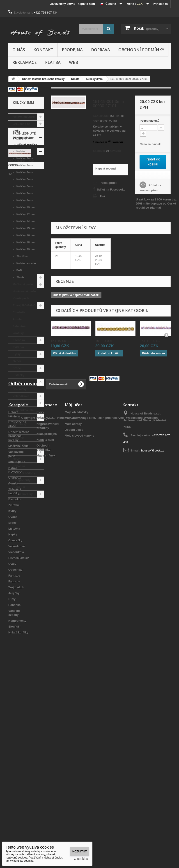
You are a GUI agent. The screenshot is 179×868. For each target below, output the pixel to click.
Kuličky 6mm (24, 186)
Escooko (19, 340)
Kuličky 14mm (25, 221)
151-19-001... (61, 341)
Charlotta (19, 312)
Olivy (16, 459)
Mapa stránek (46, 654)
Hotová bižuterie (24, 117)
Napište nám (45, 638)
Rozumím (80, 851)
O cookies (81, 859)
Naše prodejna (47, 632)
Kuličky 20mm (25, 249)
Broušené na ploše (22, 127)
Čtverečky (20, 389)
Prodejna (72, 50)
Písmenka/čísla (23, 410)
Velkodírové (21, 396)
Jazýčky (18, 452)
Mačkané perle (23, 284)
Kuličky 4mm (24, 172)
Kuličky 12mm (25, 214)
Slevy (40, 611)
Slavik (20, 277)
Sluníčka (22, 256)
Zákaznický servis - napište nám (73, 4)
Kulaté (20, 151)
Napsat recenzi (106, 169)
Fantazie (18, 431)
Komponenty (22, 480)
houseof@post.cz (153, 649)
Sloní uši (19, 487)
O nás (19, 50)
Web (73, 62)
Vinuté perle (21, 298)
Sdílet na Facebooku (111, 190)
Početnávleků (149, 121)
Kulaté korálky (23, 494)
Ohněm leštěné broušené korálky (25, 141)
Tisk (103, 196)
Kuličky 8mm (24, 200)
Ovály (17, 417)
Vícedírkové (21, 403)
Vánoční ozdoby (24, 473)
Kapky (17, 382)
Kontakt (43, 50)
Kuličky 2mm (24, 158)
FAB (19, 270)
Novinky (42, 617)
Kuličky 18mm (25, 242)
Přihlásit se (161, 4)
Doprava (101, 50)
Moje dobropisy (76, 617)
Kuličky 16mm (25, 235)
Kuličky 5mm (24, 179)
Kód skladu (101, 116)
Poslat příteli (108, 183)
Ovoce (17, 361)
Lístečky (18, 375)
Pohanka (19, 466)
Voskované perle (24, 291)
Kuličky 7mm (24, 193)
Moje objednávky (77, 611)
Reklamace (25, 62)
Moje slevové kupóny (79, 634)
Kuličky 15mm (25, 228)
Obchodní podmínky (141, 50)
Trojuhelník (20, 445)
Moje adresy (73, 622)
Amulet (18, 319)
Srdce (17, 368)
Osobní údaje (74, 628)
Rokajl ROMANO (24, 305)
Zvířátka (18, 347)
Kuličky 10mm (25, 207)
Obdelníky (20, 424)
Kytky (17, 354)
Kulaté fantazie (26, 263)
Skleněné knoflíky (19, 330)
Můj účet (73, 603)
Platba (53, 62)
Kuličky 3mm (24, 165)
